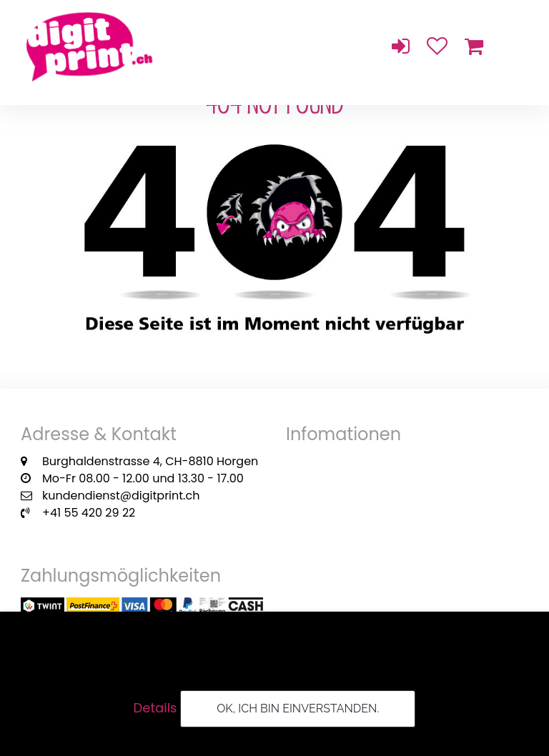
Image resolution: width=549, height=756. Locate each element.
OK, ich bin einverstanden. (298, 708)
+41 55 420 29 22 (89, 513)
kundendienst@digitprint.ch (121, 496)
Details (155, 708)
